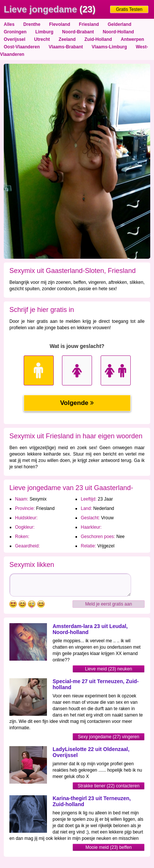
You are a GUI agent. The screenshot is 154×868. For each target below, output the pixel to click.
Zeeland (67, 39)
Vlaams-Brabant (66, 47)
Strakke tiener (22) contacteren (109, 786)
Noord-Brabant (78, 32)
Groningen (15, 32)
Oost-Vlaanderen (22, 47)
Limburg (44, 32)
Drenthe (32, 24)
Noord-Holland (118, 32)
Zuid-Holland (98, 39)
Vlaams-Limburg (109, 47)
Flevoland (60, 24)
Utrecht (42, 39)
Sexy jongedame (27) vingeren (108, 737)
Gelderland (120, 24)
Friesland (89, 24)
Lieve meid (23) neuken (108, 669)
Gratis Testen (129, 9)
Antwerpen (132, 39)
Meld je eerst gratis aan (109, 604)
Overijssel (14, 39)
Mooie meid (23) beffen (108, 847)
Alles (9, 24)
